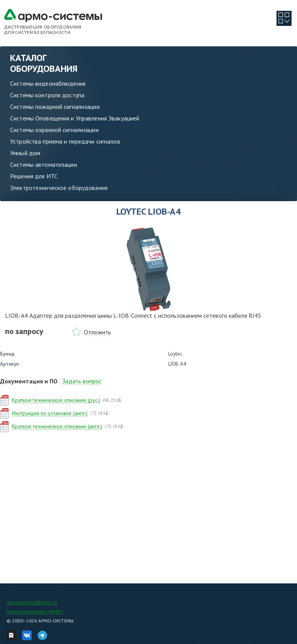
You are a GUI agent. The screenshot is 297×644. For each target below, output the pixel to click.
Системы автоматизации (44, 164)
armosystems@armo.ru (32, 602)
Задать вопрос (82, 381)
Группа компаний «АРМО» (35, 611)
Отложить (97, 332)
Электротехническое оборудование (59, 188)
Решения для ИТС (34, 176)
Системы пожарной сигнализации (55, 107)
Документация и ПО (29, 381)
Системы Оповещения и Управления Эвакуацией (75, 118)
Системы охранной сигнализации (54, 130)
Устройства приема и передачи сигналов (65, 141)
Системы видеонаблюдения (48, 83)
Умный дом (25, 153)
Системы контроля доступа (47, 95)
